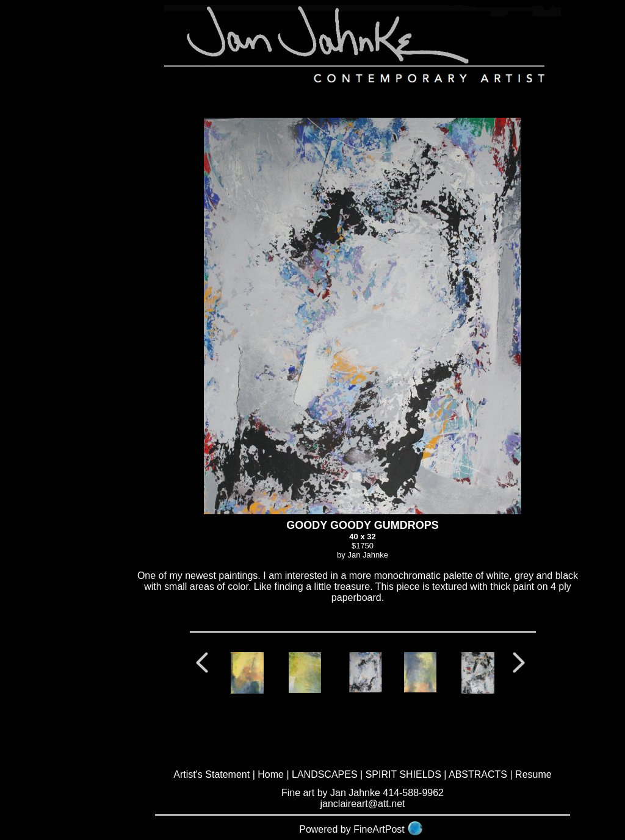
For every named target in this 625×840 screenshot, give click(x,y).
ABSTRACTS (478, 774)
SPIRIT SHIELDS (403, 774)
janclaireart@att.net (363, 804)
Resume (533, 774)
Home (271, 774)
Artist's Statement (211, 774)
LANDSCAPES (325, 774)
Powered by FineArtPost (352, 829)
